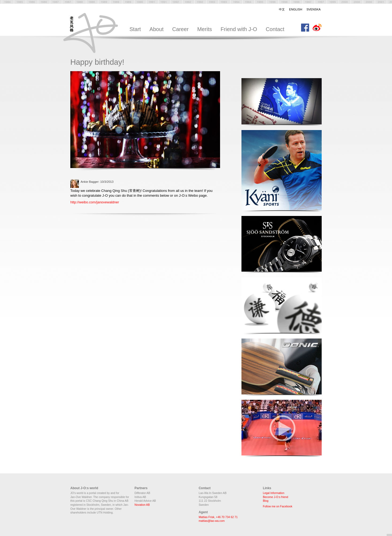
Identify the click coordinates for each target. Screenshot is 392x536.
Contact (275, 29)
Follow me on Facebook (278, 506)
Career (180, 29)
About (157, 29)
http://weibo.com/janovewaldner (95, 202)
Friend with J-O (239, 29)
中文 (282, 9)
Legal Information (274, 493)
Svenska (314, 9)
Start (135, 29)
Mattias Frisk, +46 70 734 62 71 (218, 517)
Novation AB (142, 505)
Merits (205, 29)
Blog (266, 501)
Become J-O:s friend (276, 497)
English (296, 9)
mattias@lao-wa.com (212, 521)
